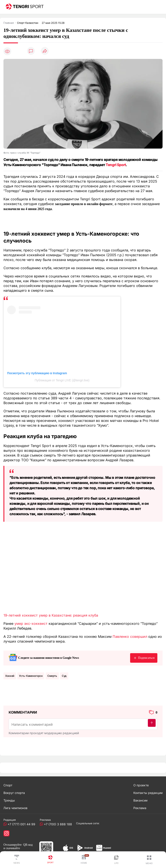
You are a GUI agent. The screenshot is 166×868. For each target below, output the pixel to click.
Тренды (9, 800)
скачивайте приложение (12, 850)
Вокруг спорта (14, 793)
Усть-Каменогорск (31, 676)
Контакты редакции (148, 793)
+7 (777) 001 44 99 (21, 824)
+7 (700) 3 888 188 (57, 824)
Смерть (52, 676)
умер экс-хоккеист (31, 623)
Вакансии (140, 800)
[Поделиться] (45, 51)
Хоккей (10, 676)
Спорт (8, 785)
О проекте (141, 785)
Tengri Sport (116, 165)
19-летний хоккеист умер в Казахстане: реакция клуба (51, 615)
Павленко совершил (130, 636)
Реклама (140, 808)
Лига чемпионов (15, 808)
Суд (64, 676)
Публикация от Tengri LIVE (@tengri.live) (62, 380)
